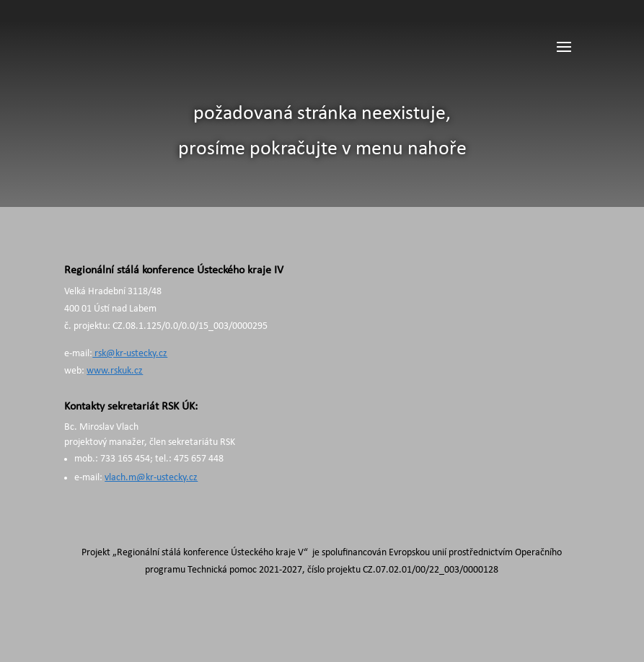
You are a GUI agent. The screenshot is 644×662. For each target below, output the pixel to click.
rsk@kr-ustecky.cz (130, 354)
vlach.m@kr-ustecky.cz (151, 478)
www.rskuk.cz (115, 371)
